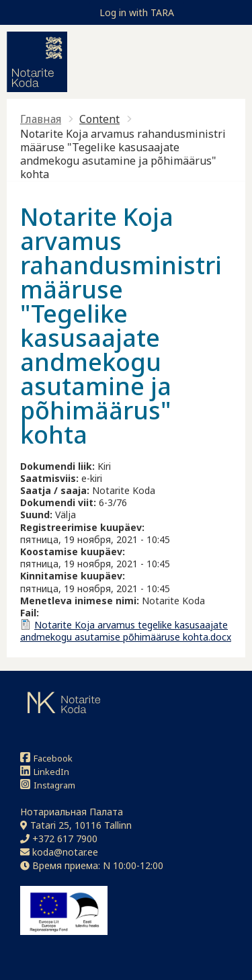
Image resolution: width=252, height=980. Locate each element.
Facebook (46, 758)
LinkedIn (45, 771)
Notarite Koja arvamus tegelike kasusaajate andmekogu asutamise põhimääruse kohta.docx (126, 631)
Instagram (48, 785)
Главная (41, 119)
